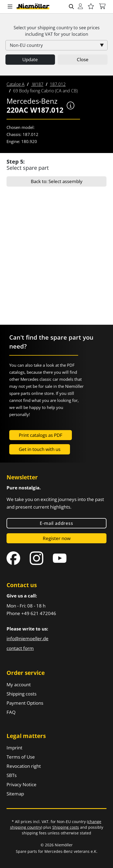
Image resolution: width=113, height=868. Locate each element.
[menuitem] (16, 84)
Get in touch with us (40, 449)
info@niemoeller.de (28, 638)
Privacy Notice (22, 784)
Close (83, 59)
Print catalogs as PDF (41, 435)
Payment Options (25, 703)
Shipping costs (22, 694)
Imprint (14, 748)
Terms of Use (21, 757)
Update (30, 59)
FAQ (11, 712)
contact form (20, 648)
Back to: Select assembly (57, 181)
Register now (57, 538)
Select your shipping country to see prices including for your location (57, 31)
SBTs (12, 775)
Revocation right (24, 766)
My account (19, 685)
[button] (10, 7)
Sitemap (15, 794)
